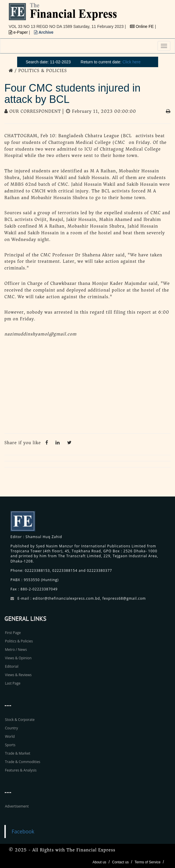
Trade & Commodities (23, 762)
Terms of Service (148, 862)
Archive (44, 32)
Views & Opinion (18, 658)
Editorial (12, 666)
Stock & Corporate (20, 720)
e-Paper (19, 32)
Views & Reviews (18, 675)
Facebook (23, 831)
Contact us (120, 862)
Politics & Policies (19, 641)
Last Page (13, 683)
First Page (13, 633)
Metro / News (16, 650)
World (10, 736)
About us (99, 862)
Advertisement (17, 806)
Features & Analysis (21, 770)
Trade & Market (18, 753)
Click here (131, 62)
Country (11, 728)
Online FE (142, 26)
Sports (10, 745)
